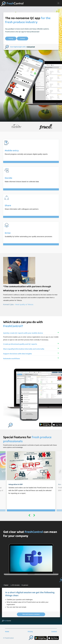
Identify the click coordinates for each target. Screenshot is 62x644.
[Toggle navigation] (58, 3)
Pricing (11, 39)
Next (34, 516)
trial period (31, 47)
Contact (23, 39)
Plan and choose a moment (31, 614)
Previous (29, 516)
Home (7, 632)
